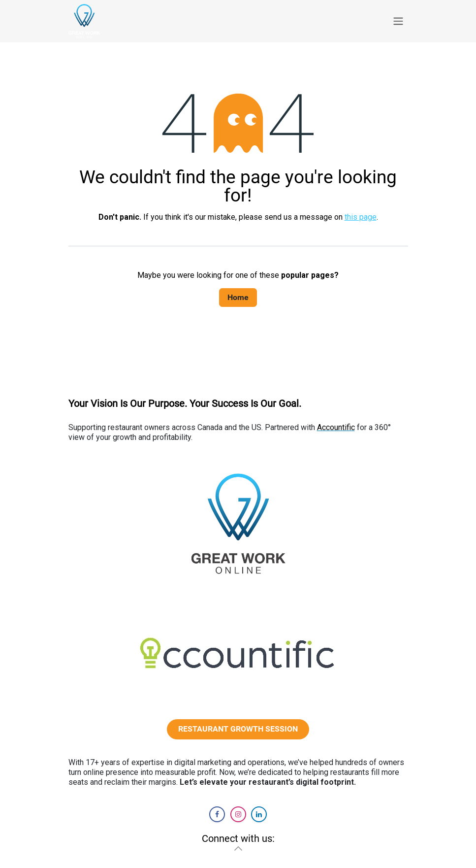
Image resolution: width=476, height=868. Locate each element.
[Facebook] (217, 814)
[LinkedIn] (259, 814)
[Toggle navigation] (398, 21)
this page (361, 217)
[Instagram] (238, 814)
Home (238, 297)
